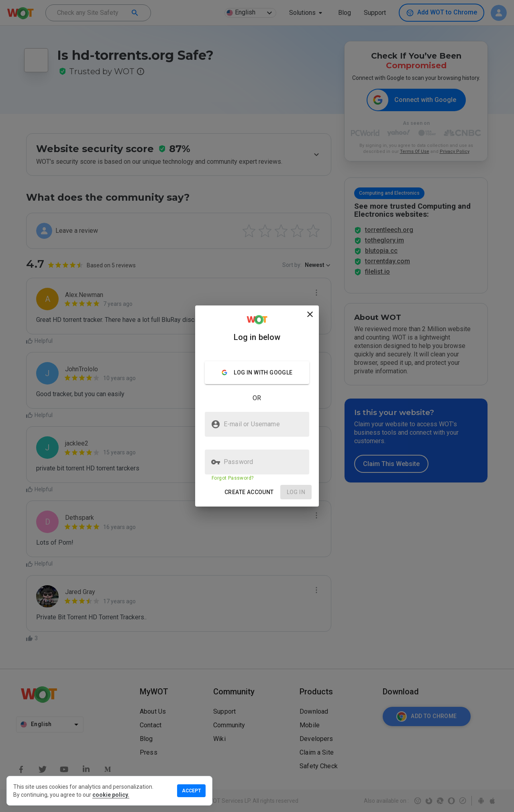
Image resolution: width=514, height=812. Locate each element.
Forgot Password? (233, 478)
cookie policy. (111, 795)
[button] (249, 492)
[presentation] (257, 406)
